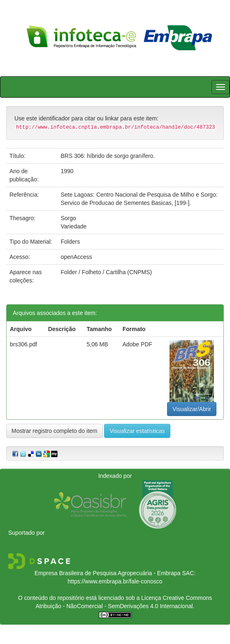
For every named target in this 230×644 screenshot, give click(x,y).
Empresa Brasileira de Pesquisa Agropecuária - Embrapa (108, 573)
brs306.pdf (23, 344)
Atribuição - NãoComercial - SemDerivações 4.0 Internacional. (115, 606)
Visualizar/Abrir (192, 409)
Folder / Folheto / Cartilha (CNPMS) (106, 272)
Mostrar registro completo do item (55, 431)
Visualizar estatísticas (137, 431)
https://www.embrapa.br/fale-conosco (115, 581)
